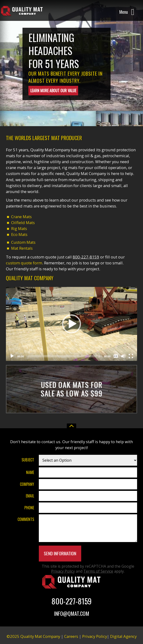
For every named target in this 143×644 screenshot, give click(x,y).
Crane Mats (21, 217)
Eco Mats (19, 234)
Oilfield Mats (23, 223)
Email (30, 496)
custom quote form (24, 263)
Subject (28, 460)
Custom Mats (23, 242)
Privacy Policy (63, 571)
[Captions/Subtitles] (116, 356)
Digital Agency (123, 636)
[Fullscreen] (131, 356)
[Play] (12, 356)
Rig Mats (19, 228)
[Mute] (123, 356)
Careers (71, 636)
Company (27, 484)
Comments (26, 519)
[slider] (64, 356)
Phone (29, 508)
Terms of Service (98, 571)
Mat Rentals (22, 248)
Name (30, 472)
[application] (71, 324)
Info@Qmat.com (72, 613)
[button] (71, 324)
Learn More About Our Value (53, 91)
